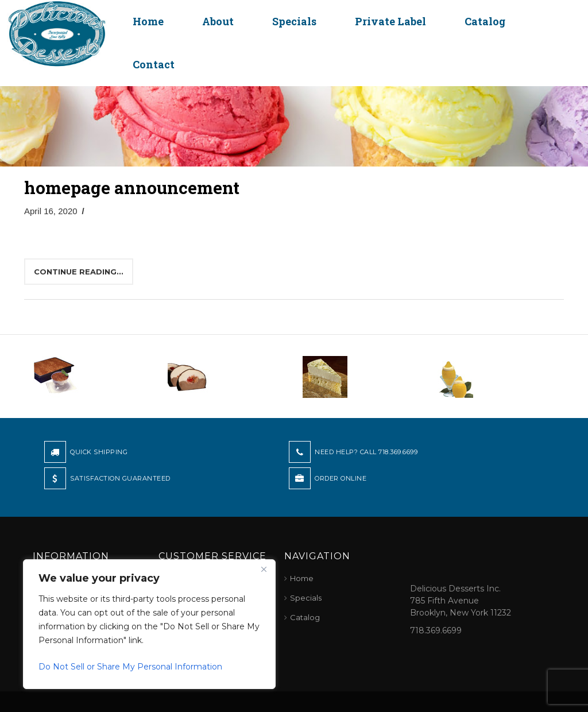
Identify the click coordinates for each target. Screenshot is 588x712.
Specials (294, 21)
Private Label (390, 21)
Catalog (485, 21)
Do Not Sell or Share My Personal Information (130, 667)
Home (148, 21)
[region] (149, 624)
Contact (154, 64)
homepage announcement (132, 187)
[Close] (264, 569)
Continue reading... (79, 272)
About (218, 21)
